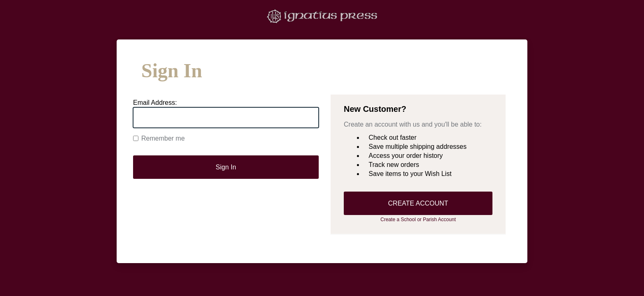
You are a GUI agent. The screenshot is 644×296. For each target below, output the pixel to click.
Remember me (159, 138)
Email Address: (155, 103)
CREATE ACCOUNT (418, 203)
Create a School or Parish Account (418, 220)
